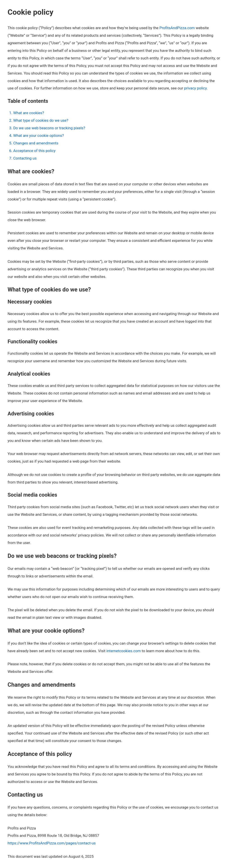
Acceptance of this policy (34, 151)
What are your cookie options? (38, 136)
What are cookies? (28, 113)
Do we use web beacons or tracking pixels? (49, 128)
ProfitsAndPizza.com (177, 28)
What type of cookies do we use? (41, 120)
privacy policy (195, 88)
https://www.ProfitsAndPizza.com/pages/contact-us (52, 843)
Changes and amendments (36, 143)
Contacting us (25, 158)
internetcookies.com (124, 651)
